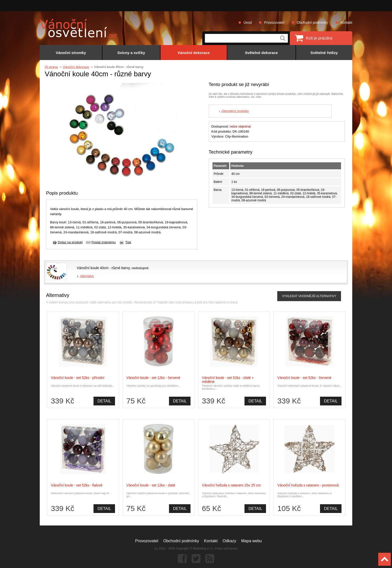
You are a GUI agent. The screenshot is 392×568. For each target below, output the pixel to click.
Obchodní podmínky (312, 23)
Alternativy (87, 276)
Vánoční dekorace (76, 67)
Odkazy (229, 541)
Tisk (128, 242)
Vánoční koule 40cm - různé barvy (103, 268)
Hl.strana (51, 67)
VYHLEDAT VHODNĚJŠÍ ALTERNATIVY (309, 296)
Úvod (248, 23)
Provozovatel (274, 23)
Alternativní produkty (235, 111)
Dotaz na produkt (70, 242)
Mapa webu (252, 541)
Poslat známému (104, 242)
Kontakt (346, 23)
